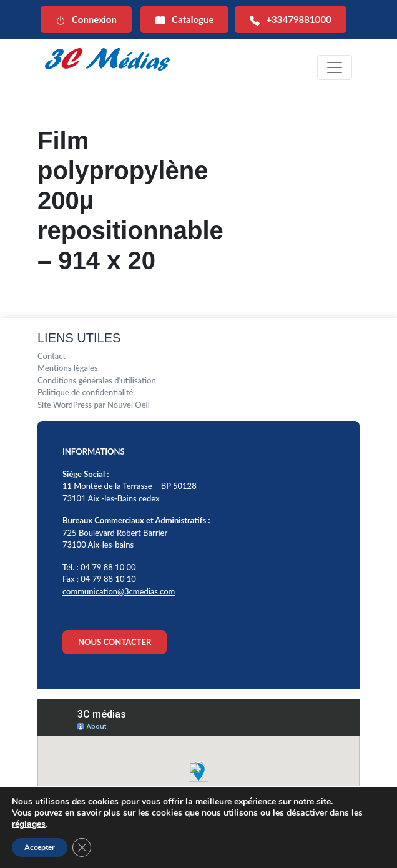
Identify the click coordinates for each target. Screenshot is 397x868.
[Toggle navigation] (335, 67)
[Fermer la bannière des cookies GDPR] (82, 847)
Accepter (40, 847)
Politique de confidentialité (86, 392)
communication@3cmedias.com (119, 591)
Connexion (86, 20)
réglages (29, 824)
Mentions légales (68, 368)
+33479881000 (290, 20)
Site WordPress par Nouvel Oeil (94, 405)
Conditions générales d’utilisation (97, 380)
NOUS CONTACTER (115, 642)
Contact (51, 356)
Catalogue (184, 20)
